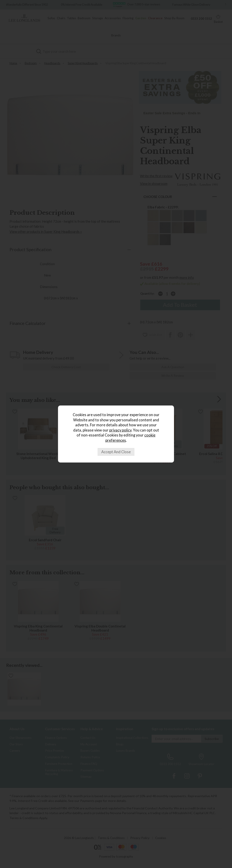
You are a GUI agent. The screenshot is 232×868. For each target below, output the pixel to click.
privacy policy (120, 430)
